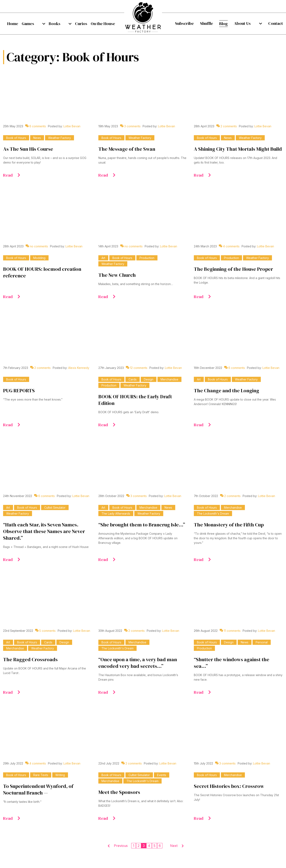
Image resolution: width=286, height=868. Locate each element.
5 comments (45, 631)
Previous (121, 846)
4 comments (229, 246)
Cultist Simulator (55, 507)
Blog (227, 24)
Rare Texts (41, 775)
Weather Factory (60, 138)
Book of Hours (16, 138)
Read (12, 175)
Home (13, 24)
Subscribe (184, 23)
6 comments (36, 126)
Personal (262, 642)
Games (31, 24)
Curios (78, 24)
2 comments (227, 126)
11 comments (230, 631)
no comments (37, 246)
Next (174, 846)
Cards (133, 379)
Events (162, 775)
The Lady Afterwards (116, 513)
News (37, 138)
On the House (103, 24)
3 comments (130, 126)
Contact (276, 23)
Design (149, 379)
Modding (39, 258)
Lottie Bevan (72, 126)
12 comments (137, 368)
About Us (248, 23)
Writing (60, 775)
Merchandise (169, 379)
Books (55, 24)
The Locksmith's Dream (213, 513)
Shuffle (208, 23)
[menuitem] (13, 24)
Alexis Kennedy (79, 368)
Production (147, 258)
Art (103, 258)
